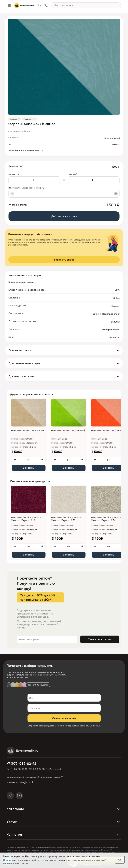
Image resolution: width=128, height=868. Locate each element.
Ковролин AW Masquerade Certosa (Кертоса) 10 (26, 519)
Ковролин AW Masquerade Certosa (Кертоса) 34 (106, 519)
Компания (64, 835)
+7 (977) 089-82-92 (21, 764)
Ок (120, 860)
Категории (64, 809)
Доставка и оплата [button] (21, 376)
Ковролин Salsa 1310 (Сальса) (28, 430)
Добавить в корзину (64, 216)
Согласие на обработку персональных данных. (78, 726)
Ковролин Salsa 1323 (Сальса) (68, 430)
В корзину (29, 468)
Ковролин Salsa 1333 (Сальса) (108, 430)
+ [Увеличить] (116, 194)
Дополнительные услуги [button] (24, 363)
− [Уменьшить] (12, 194)
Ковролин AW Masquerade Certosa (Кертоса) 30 (66, 519)
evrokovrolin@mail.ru (21, 782)
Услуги (64, 822)
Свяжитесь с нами (100, 639)
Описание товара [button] (20, 350)
